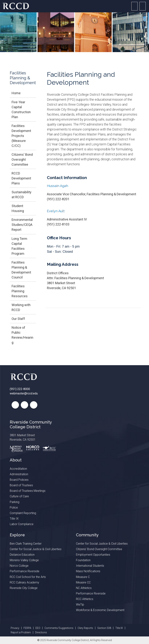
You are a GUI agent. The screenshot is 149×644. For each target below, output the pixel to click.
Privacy (15, 628)
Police (14, 508)
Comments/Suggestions (59, 628)
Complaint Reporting (23, 513)
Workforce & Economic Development (100, 610)
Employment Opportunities (93, 555)
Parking (15, 502)
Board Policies (19, 480)
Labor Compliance (22, 524)
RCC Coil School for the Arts (28, 577)
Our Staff (18, 319)
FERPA (27, 628)
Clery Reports (85, 628)
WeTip (80, 605)
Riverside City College (24, 588)
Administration (19, 474)
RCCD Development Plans (21, 178)
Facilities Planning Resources (20, 291)
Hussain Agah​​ (57, 186)
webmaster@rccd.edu (24, 393)
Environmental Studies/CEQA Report (22, 225)
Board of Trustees (21, 485)
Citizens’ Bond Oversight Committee (99, 549)
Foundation (83, 560)
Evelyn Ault (56, 211)
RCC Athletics (85, 599)
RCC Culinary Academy (24, 582)
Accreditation (18, 469)
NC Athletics (84, 588)
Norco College (19, 566)
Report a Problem (21, 632)
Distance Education (22, 555)
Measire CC (83, 582)
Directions (41, 632)
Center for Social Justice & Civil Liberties (36, 549)
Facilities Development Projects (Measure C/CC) (21, 136)
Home (16, 93)
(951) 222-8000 (20, 389)
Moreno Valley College (24, 560)
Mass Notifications (88, 571)
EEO (38, 628)
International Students (90, 566)
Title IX (14, 519)
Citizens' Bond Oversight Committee (22, 159)
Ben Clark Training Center (26, 544)
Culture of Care (19, 496)
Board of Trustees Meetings (28, 491)
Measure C (83, 577)
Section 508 (104, 628)
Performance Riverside (25, 571)
